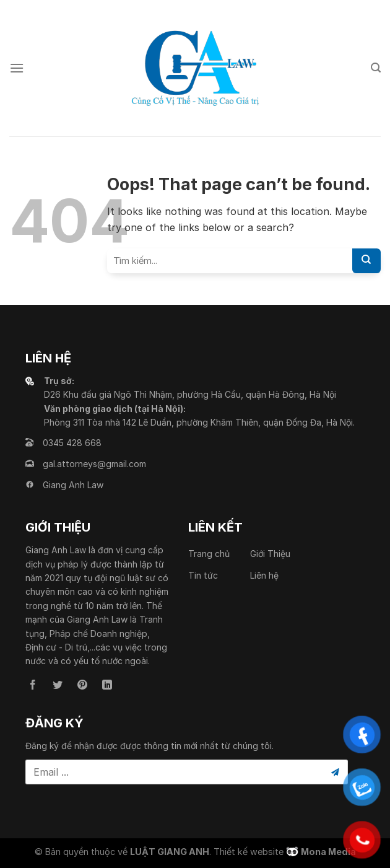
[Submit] (366, 261)
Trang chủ (209, 554)
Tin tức (203, 575)
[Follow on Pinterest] (82, 686)
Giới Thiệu (270, 554)
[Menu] (17, 68)
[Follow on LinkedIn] (107, 686)
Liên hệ (264, 575)
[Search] (376, 68)
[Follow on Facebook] (33, 686)
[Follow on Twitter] (58, 686)
